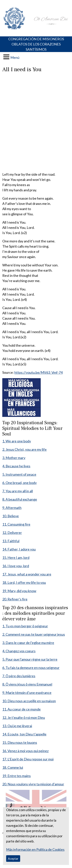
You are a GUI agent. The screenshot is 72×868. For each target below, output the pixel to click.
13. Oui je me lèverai (17, 726)
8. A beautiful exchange (20, 499)
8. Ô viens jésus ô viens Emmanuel (27, 684)
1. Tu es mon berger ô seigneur (25, 626)
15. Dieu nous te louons (20, 742)
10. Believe (11, 516)
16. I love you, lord (16, 566)
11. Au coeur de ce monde (22, 709)
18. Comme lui (13, 767)
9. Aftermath (12, 508)
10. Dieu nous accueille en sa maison (29, 701)
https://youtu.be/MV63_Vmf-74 (38, 372)
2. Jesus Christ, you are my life (24, 449)
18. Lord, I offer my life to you (24, 582)
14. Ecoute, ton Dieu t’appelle (24, 734)
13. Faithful (11, 541)
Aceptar (13, 858)
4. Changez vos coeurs (19, 651)
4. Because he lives (16, 466)
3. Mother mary (14, 458)
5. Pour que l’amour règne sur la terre (30, 659)
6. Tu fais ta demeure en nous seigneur (31, 668)
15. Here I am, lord (16, 558)
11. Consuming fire (16, 524)
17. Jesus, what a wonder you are (27, 574)
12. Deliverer (12, 533)
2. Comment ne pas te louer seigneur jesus (34, 634)
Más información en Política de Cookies (35, 849)
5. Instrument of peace (19, 474)
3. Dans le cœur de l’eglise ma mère (28, 643)
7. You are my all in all (18, 491)
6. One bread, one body (19, 483)
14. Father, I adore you (19, 549)
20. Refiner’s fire (15, 599)
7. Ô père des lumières (19, 676)
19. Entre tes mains (17, 776)
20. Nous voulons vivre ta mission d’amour (33, 784)
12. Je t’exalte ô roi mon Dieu (24, 717)
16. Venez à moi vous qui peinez (25, 751)
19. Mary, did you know (19, 591)
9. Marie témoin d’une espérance (27, 693)
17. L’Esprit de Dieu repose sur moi (28, 759)
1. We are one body (17, 441)
